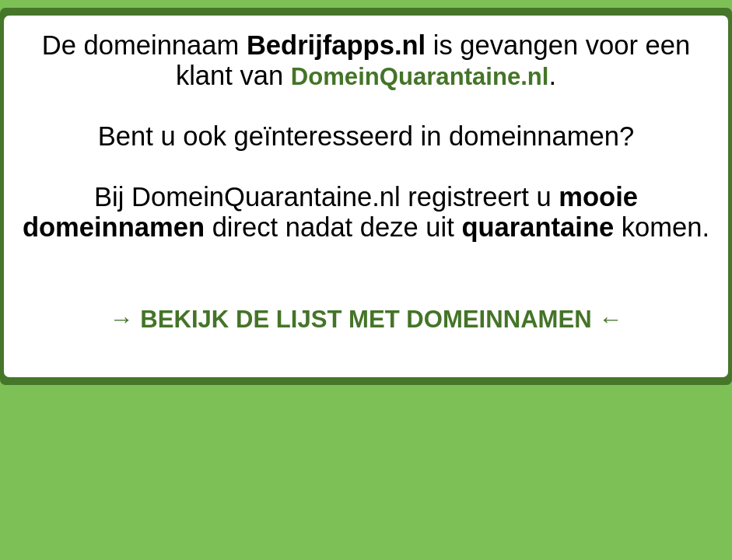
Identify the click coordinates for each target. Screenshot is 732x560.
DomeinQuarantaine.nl (420, 77)
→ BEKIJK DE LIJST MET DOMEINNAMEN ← (366, 319)
